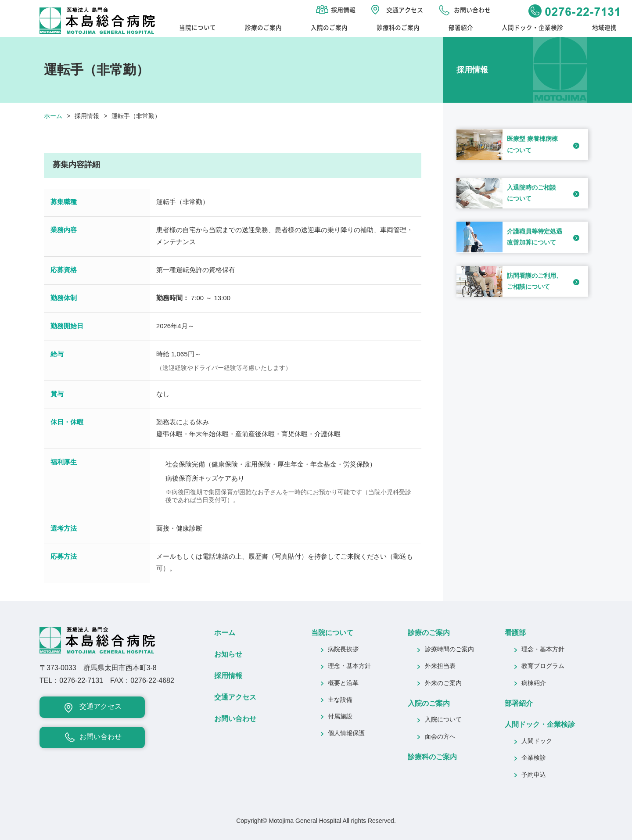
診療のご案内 (263, 27)
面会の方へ (440, 737)
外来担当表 (440, 666)
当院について (197, 27)
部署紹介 (461, 27)
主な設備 (340, 700)
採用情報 (343, 10)
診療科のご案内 (398, 27)
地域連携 (604, 27)
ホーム (53, 117)
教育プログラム (543, 666)
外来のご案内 (443, 684)
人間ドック (537, 741)
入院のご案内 (329, 27)
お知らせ (228, 655)
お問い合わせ (472, 10)
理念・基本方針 (349, 666)
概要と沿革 (343, 684)
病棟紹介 (534, 684)
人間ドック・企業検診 (532, 27)
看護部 (515, 633)
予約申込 (534, 775)
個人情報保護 (346, 734)
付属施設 (340, 717)
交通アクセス (405, 10)
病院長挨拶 (343, 650)
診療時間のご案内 (449, 650)
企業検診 (534, 758)
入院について (443, 720)
